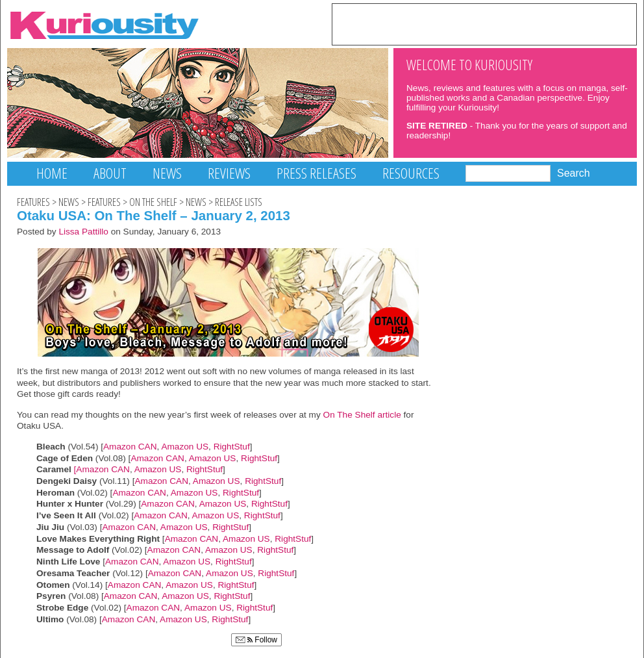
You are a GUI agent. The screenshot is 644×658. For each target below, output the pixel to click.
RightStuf (232, 447)
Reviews (229, 173)
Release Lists (239, 202)
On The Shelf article (361, 415)
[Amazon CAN (102, 469)
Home (52, 173)
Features (33, 202)
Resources (411, 173)
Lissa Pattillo (83, 232)
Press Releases (316, 173)
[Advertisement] (484, 23)
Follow (256, 640)
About (110, 173)
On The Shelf (153, 202)
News (167, 173)
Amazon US (185, 447)
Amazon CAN (130, 447)
